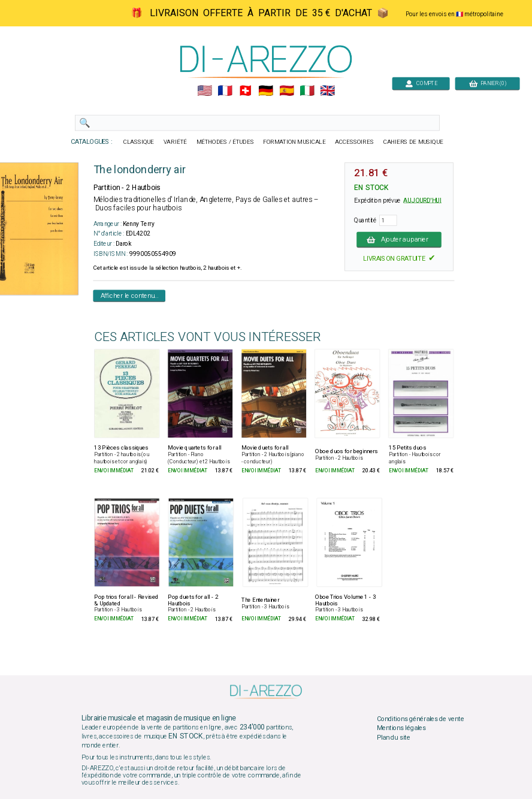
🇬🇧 (327, 91)
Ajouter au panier (399, 239)
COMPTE (421, 83)
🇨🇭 (245, 91)
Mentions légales (401, 728)
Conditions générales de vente (421, 719)
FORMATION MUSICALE (294, 142)
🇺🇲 (205, 91)
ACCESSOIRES (354, 142)
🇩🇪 (266, 91)
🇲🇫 (225, 91)
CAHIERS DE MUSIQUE (413, 142)
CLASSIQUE (139, 142)
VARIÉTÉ (175, 142)
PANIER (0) (488, 83)
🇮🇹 (307, 91)
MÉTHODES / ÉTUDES (225, 142)
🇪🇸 (287, 91)
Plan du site (394, 738)
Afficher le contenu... (130, 296)
